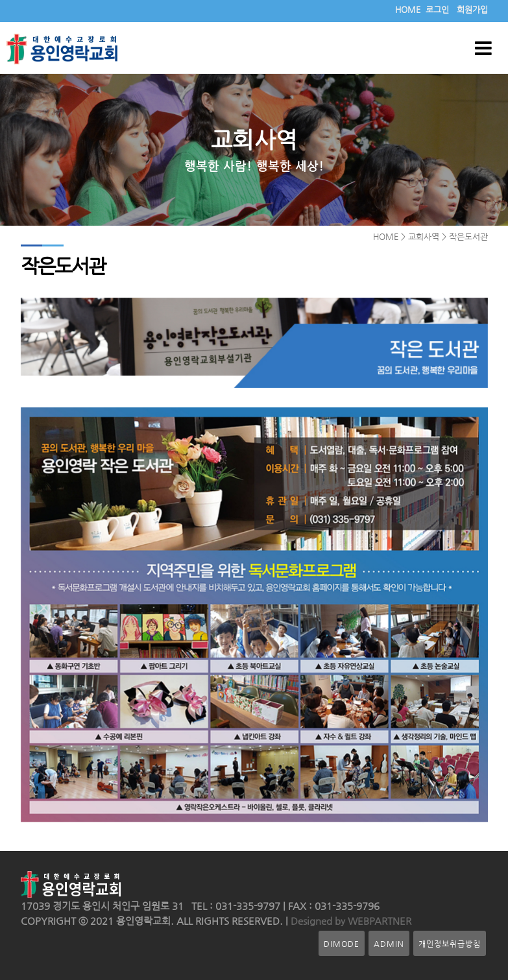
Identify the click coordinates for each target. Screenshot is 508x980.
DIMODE (342, 943)
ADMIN (389, 943)
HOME (408, 9)
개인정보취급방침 (450, 943)
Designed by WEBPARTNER (350, 921)
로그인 (437, 9)
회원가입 (472, 9)
